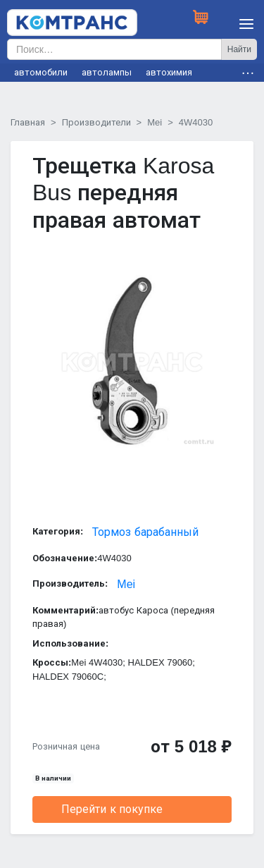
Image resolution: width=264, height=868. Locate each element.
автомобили (41, 72)
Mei (155, 122)
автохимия (169, 72)
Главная (28, 122)
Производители (96, 122)
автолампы (107, 72)
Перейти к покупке (112, 809)
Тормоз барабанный (145, 532)
